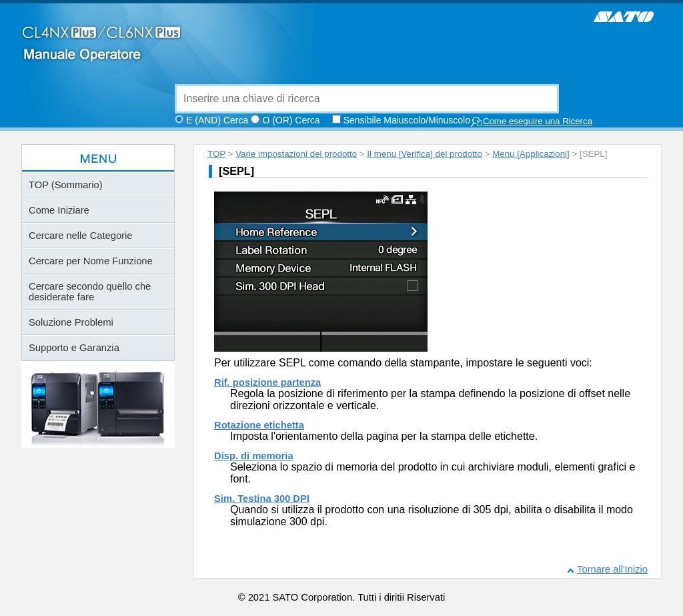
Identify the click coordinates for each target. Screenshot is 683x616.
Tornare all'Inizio (612, 569)
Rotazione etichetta (259, 425)
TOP (216, 154)
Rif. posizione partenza (267, 382)
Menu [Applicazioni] (531, 154)
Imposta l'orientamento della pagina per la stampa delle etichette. (384, 436)
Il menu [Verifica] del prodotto (425, 154)
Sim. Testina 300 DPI (262, 499)
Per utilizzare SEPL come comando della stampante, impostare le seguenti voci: (403, 363)
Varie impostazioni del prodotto (296, 154)
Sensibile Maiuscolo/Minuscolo (407, 120)
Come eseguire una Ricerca (531, 122)
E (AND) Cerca (217, 120)
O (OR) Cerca (291, 120)
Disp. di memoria (254, 456)
